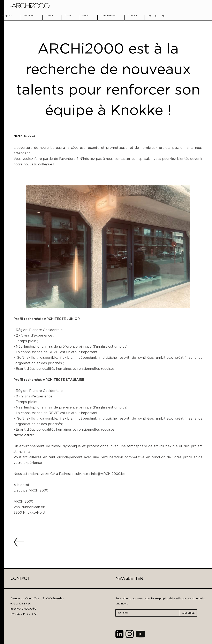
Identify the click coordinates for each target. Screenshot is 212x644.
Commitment (108, 16)
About (49, 16)
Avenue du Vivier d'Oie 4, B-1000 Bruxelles (37, 599)
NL (156, 16)
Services (29, 16)
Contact (132, 16)
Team (68, 16)
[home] (30, 6)
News (86, 16)
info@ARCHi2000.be (23, 609)
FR (150, 16)
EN (163, 16)
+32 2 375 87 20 (21, 604)
